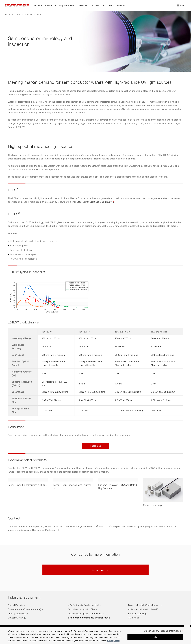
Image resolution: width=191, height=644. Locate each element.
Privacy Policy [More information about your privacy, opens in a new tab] (113, 641)
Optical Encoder (16, 605)
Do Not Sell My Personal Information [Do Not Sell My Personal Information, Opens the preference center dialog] (162, 631)
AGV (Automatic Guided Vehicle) (83, 605)
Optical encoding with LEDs (81, 610)
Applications (17, 15)
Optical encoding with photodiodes (85, 614)
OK (155, 637)
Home (7, 15)
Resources (95, 446)
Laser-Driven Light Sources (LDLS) (95, 202)
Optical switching (16, 618)
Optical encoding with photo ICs (144, 610)
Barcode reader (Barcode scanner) (24, 610)
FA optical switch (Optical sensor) (144, 605)
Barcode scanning (137, 614)
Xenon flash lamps (153, 505)
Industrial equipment (32, 15)
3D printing (134, 618)
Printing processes (17, 614)
